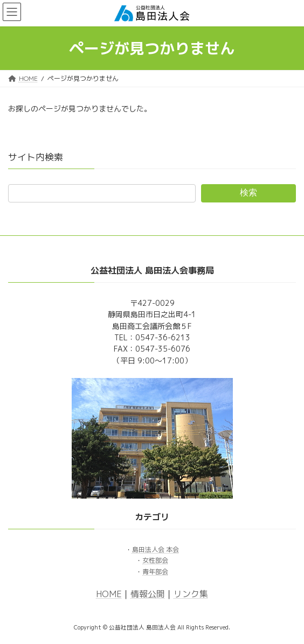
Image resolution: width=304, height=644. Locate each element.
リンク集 (191, 594)
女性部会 (155, 561)
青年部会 (155, 572)
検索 (248, 192)
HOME (109, 594)
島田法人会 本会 (156, 549)
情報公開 (148, 594)
